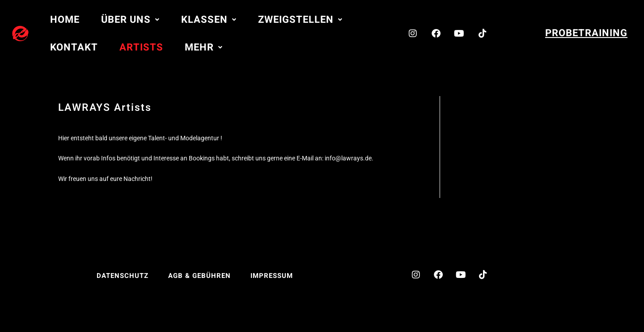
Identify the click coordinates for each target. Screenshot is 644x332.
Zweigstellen (300, 20)
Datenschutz (123, 276)
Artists (141, 47)
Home (65, 20)
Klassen (209, 20)
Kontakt (74, 47)
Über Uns (130, 20)
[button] (130, 20)
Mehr (204, 47)
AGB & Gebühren (199, 276)
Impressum (272, 276)
